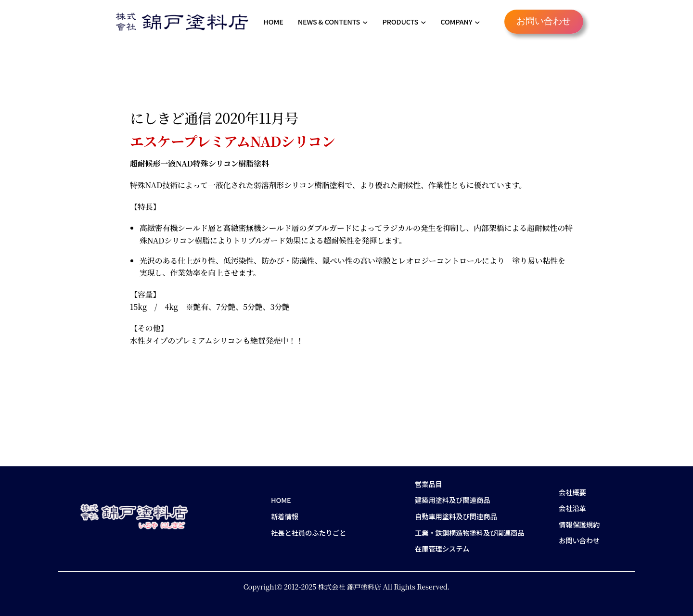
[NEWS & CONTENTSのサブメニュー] (365, 22)
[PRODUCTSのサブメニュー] (423, 22)
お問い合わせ (544, 21)
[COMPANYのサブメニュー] (477, 22)
